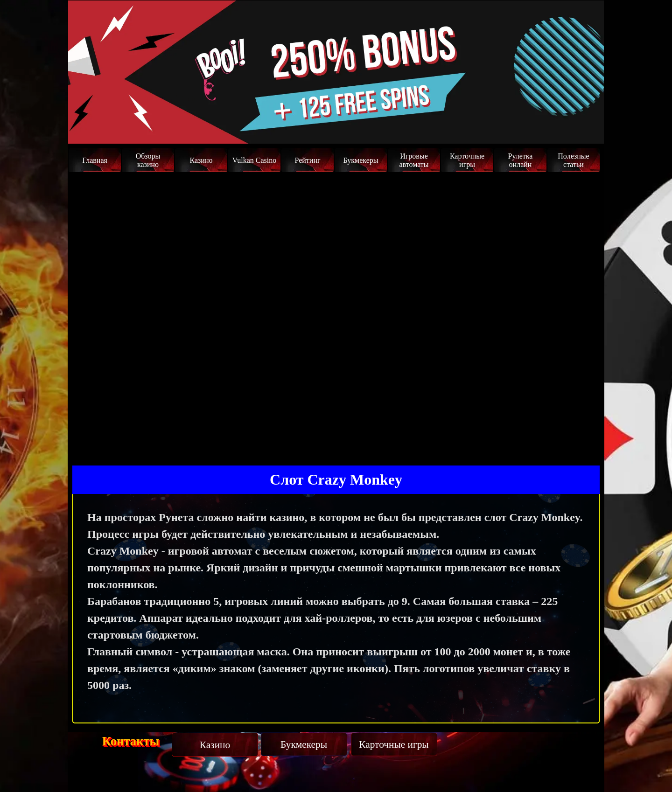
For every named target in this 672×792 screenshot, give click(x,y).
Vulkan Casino (255, 160)
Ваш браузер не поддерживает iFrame (336, 315)
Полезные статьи (573, 160)
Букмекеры (360, 160)
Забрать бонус (558, 127)
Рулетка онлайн (521, 160)
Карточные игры (467, 160)
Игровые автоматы (414, 160)
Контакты (131, 741)
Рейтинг (307, 160)
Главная (95, 160)
